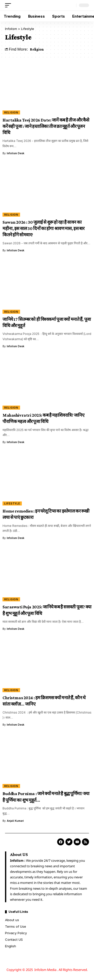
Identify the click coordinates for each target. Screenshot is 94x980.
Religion (37, 49)
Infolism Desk (16, 153)
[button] (9, 5)
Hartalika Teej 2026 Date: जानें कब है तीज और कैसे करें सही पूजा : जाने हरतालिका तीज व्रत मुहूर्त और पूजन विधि (46, 126)
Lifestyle (12, 503)
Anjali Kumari (15, 821)
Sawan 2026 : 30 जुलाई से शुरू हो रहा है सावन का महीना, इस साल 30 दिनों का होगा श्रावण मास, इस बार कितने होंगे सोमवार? (43, 228)
